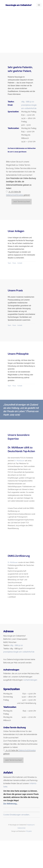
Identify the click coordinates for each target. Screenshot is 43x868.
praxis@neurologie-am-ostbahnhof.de (19, 652)
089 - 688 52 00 (28, 102)
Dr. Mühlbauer (19, 461)
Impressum (31, 825)
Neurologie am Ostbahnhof (18, 5)
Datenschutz (22, 828)
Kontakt (20, 263)
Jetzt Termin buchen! (22, 202)
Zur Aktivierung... (11, 804)
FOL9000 (29, 831)
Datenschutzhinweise (15, 195)
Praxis (14, 263)
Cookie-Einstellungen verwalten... (17, 815)
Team (9, 263)
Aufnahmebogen (30, 680)
